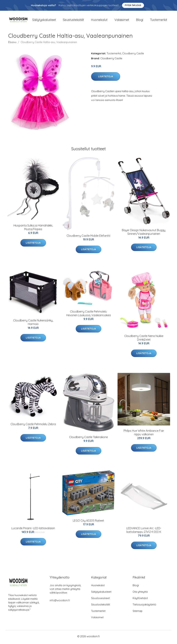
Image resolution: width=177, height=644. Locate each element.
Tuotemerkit (159, 21)
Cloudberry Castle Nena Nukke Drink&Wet (144, 340)
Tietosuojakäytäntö (144, 606)
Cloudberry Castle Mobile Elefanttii (88, 238)
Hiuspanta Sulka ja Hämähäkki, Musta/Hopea (33, 229)
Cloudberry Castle (133, 55)
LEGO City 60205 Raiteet (88, 522)
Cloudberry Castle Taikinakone (88, 439)
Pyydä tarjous (133, 5)
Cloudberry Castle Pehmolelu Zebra (33, 426)
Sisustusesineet (100, 600)
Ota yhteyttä (140, 593)
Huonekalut (99, 21)
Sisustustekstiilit (73, 21)
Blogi (140, 21)
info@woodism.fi (60, 602)
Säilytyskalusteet (44, 21)
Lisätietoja (106, 78)
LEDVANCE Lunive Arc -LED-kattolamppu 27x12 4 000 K (144, 532)
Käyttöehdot (140, 600)
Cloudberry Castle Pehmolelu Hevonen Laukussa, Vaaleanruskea (88, 315)
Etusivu (12, 44)
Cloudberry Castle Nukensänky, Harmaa (33, 324)
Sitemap (138, 613)
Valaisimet (122, 21)
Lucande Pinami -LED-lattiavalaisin (33, 530)
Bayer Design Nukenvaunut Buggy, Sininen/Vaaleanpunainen (144, 234)
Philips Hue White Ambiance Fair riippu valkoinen (144, 434)
